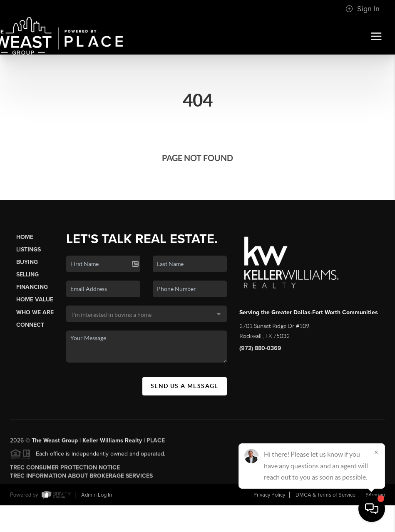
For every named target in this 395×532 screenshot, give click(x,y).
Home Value (35, 300)
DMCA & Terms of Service (325, 495)
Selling (27, 275)
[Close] (376, 452)
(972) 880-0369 (260, 348)
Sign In (363, 9)
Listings (29, 250)
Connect (30, 325)
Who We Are (35, 312)
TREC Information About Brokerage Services (81, 479)
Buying (27, 262)
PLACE (156, 443)
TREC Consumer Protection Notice (65, 470)
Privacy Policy (269, 495)
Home (25, 237)
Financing (32, 287)
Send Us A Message (185, 386)
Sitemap (375, 495)
